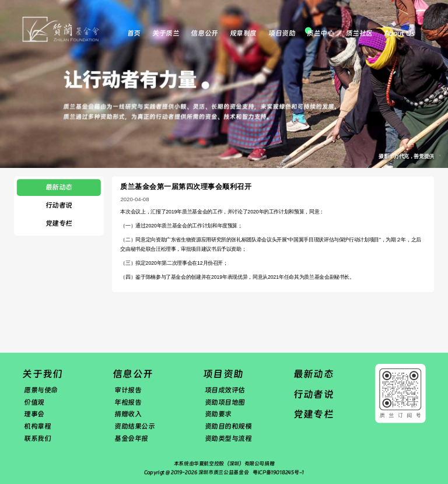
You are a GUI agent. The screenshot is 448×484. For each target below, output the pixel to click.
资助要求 (218, 414)
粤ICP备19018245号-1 (278, 472)
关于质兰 (166, 33)
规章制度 (243, 33)
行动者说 (59, 205)
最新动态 (59, 187)
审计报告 (128, 390)
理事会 (34, 414)
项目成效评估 (225, 390)
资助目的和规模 (228, 426)
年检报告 (128, 402)
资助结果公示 (134, 426)
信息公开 (204, 33)
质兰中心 (320, 33)
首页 (134, 33)
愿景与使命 (41, 390)
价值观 (34, 402)
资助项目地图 (225, 402)
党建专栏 (59, 223)
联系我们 (37, 439)
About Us (399, 33)
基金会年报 (131, 439)
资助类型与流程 (228, 439)
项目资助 (282, 33)
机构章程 (37, 426)
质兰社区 (359, 33)
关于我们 (42, 374)
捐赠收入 (128, 414)
